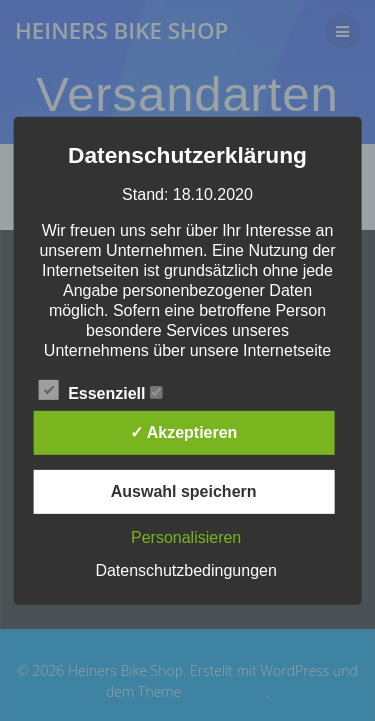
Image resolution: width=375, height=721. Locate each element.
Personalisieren (186, 537)
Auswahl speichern (184, 491)
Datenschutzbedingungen (185, 570)
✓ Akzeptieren (184, 432)
